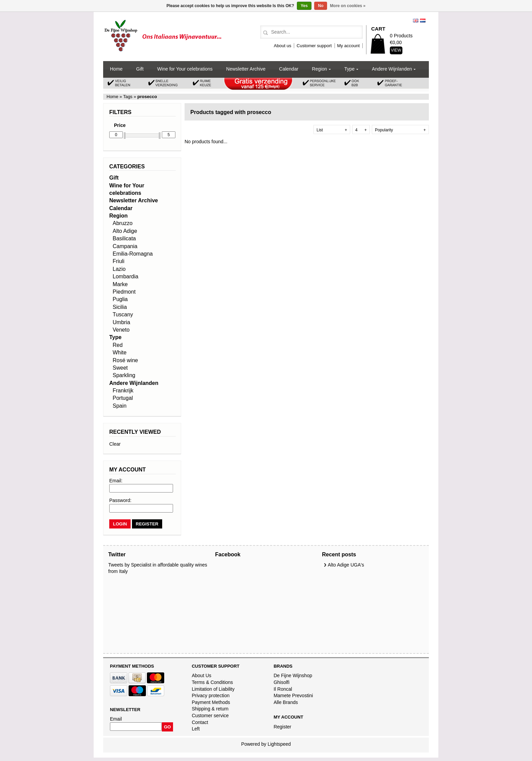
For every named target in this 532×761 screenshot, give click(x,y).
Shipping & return (210, 709)
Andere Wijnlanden (392, 69)
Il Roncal (283, 689)
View (396, 50)
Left (196, 729)
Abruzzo (123, 223)
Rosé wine (125, 360)
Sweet (120, 368)
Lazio (119, 269)
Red (118, 345)
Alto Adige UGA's (346, 565)
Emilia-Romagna (133, 254)
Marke (120, 284)
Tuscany (123, 314)
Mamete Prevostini (293, 695)
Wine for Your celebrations (185, 69)
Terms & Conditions (212, 682)
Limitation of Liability (213, 689)
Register (282, 727)
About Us (202, 675)
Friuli (119, 261)
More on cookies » (348, 6)
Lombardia (126, 276)
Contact (200, 722)
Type (349, 69)
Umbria (121, 322)
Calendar (289, 69)
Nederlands (423, 21)
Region (319, 69)
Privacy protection (211, 695)
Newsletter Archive (246, 69)
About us (282, 46)
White (120, 352)
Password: (120, 500)
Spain (120, 406)
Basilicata (124, 238)
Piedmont (124, 292)
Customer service (210, 716)
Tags (128, 97)
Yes (304, 6)
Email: (116, 481)
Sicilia (120, 307)
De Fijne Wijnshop (293, 675)
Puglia (120, 299)
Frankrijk (123, 391)
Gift (140, 69)
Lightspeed (279, 744)
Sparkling (124, 375)
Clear (115, 444)
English (416, 21)
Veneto (121, 330)
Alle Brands (286, 702)
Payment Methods (211, 702)
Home (116, 69)
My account (348, 46)
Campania (125, 246)
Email (116, 719)
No (321, 6)
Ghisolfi (281, 682)
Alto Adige (125, 231)
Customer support (314, 46)
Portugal (123, 398)
